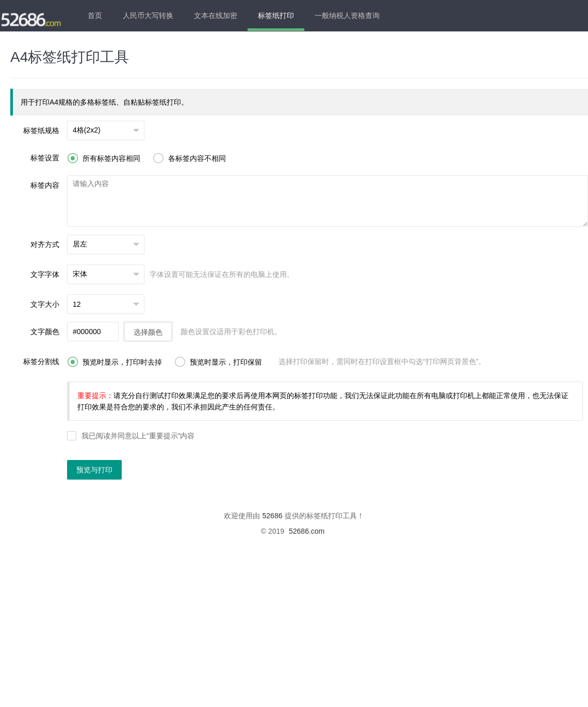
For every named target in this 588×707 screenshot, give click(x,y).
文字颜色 (45, 332)
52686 (273, 516)
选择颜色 (148, 332)
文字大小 (45, 304)
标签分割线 (41, 361)
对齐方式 (45, 244)
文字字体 (45, 274)
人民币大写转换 (148, 15)
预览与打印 (94, 470)
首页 (95, 15)
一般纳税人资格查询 (347, 15)
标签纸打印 (276, 15)
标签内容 (45, 185)
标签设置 (45, 158)
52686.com (307, 531)
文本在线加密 (216, 15)
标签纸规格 (41, 130)
